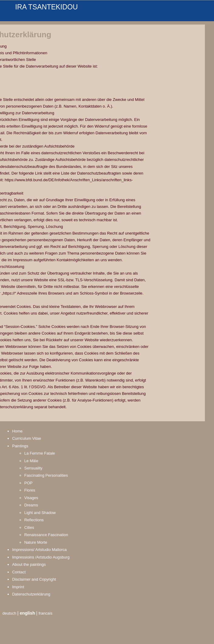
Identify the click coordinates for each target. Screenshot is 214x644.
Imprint (18, 587)
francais (45, 613)
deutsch (9, 613)
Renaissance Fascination (46, 535)
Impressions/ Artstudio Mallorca (39, 550)
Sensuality (33, 468)
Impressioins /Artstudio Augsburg (41, 557)
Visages (31, 498)
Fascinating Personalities (46, 475)
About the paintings (29, 564)
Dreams (31, 505)
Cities (29, 527)
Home (17, 431)
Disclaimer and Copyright (34, 579)
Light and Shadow (40, 513)
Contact (19, 572)
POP (28, 483)
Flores (30, 490)
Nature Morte (36, 542)
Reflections (34, 520)
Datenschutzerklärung (31, 594)
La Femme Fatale (40, 453)
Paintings (20, 446)
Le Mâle (31, 461)
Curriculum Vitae (27, 438)
